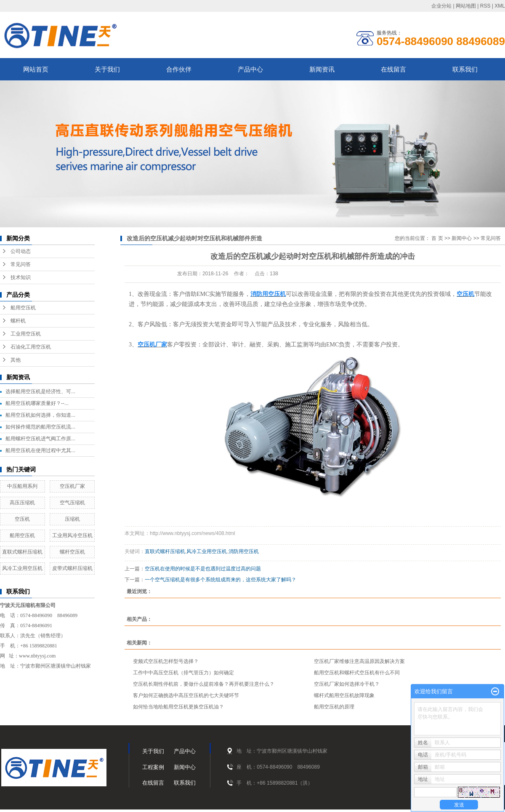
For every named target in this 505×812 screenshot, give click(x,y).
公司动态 (21, 251)
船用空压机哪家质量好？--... (37, 403)
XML (500, 6)
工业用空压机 (26, 334)
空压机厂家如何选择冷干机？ (347, 684)
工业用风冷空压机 (72, 535)
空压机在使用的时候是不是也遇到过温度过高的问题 (203, 569)
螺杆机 (18, 321)
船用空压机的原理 (334, 707)
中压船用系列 (22, 486)
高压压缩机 (22, 503)
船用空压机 (23, 308)
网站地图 (466, 6)
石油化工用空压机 (31, 347)
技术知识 (21, 277)
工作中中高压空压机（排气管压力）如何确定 (183, 673)
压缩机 (72, 519)
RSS (485, 6)
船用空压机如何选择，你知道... (40, 415)
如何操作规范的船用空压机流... (40, 427)
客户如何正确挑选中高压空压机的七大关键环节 (186, 695)
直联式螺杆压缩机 (22, 552)
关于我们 (107, 69)
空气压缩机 (72, 503)
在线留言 (393, 69)
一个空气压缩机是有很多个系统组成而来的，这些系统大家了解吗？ (221, 580)
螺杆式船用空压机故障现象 (344, 695)
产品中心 (250, 69)
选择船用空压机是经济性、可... (40, 391)
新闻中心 (462, 238)
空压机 (22, 519)
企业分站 (441, 6)
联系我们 (465, 69)
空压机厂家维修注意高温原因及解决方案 (359, 661)
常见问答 (21, 264)
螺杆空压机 (72, 552)
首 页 (437, 238)
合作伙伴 (179, 69)
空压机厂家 (72, 486)
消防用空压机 (244, 551)
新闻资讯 (322, 69)
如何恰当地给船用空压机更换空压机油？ (178, 707)
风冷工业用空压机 (22, 568)
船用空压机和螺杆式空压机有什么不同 (357, 673)
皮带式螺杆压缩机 (72, 568)
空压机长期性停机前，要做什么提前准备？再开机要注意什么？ (204, 684)
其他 (16, 360)
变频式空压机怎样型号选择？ (166, 661)
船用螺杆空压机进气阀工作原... (40, 439)
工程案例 (153, 767)
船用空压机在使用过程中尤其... (40, 450)
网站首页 (36, 69)
